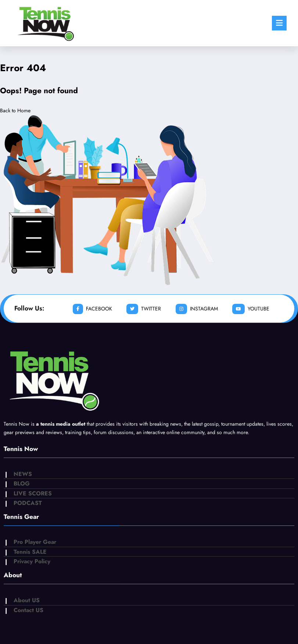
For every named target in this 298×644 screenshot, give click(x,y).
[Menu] (279, 23)
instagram (197, 309)
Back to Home (15, 110)
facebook (92, 309)
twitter (144, 309)
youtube (251, 309)
